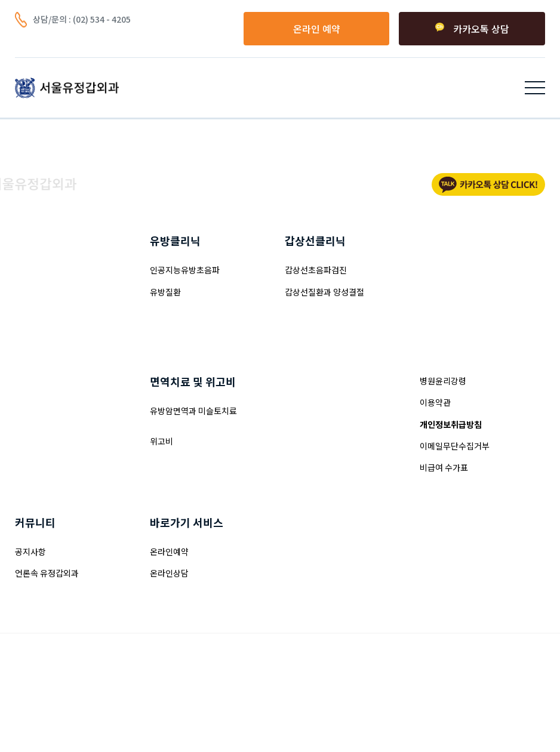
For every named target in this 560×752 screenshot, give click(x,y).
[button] (535, 88)
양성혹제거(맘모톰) (49, 270)
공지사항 (30, 551)
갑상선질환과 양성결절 (324, 292)
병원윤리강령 (443, 381)
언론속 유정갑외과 (47, 573)
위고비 (161, 441)
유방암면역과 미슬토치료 (193, 411)
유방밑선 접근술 (43, 313)
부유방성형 (34, 432)
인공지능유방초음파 (185, 270)
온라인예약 (169, 551)
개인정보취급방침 (451, 424)
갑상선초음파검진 (316, 270)
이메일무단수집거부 (455, 446)
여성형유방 (34, 411)
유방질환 (165, 292)
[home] (67, 88)
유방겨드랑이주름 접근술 (59, 335)
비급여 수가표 (444, 467)
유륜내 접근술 (39, 292)
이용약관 (435, 402)
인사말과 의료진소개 (321, 411)
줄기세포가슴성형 (46, 454)
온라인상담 (169, 573)
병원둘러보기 (308, 432)
